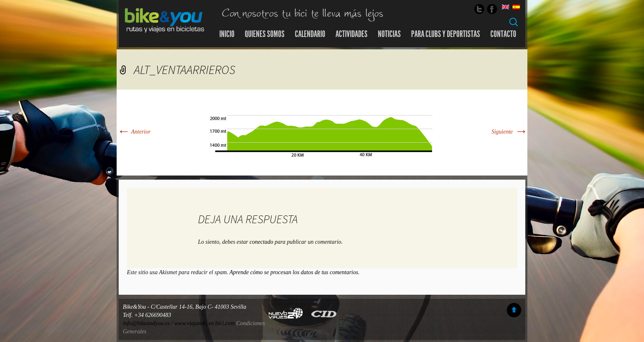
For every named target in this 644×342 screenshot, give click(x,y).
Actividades (352, 34)
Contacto (503, 34)
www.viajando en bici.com (205, 323)
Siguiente (509, 132)
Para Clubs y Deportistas (446, 34)
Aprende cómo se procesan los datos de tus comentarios (294, 272)
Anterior (134, 132)
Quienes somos (265, 34)
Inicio (227, 34)
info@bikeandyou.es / (148, 323)
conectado (262, 242)
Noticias (389, 34)
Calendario (310, 34)
